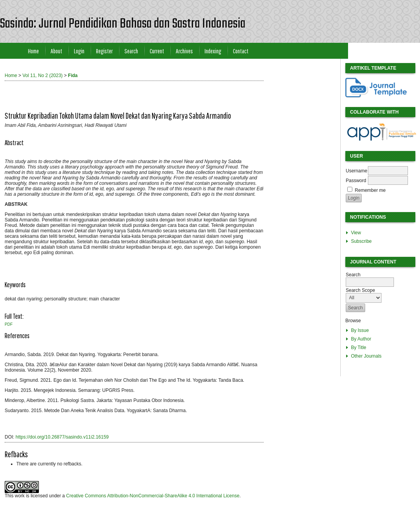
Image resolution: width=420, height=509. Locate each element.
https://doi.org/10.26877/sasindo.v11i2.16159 (62, 437)
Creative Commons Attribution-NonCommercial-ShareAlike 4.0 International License (153, 496)
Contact (241, 51)
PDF (9, 324)
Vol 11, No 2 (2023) (43, 75)
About (56, 51)
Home (33, 51)
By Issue (360, 330)
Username (356, 171)
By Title (358, 348)
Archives (184, 51)
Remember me (370, 190)
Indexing (213, 51)
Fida (73, 75)
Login (79, 51)
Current (157, 51)
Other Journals (366, 356)
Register (104, 51)
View (356, 233)
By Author (361, 339)
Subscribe (361, 241)
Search (131, 51)
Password (356, 181)
